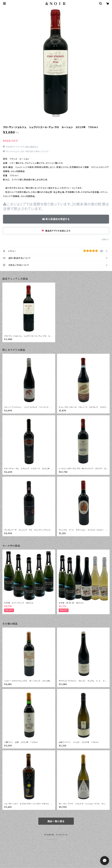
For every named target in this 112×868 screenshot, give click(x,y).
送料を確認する (32, 147)
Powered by (56, 839)
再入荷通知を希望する (56, 219)
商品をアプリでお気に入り (56, 231)
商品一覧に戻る (56, 821)
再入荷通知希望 (90, 863)
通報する (105, 239)
